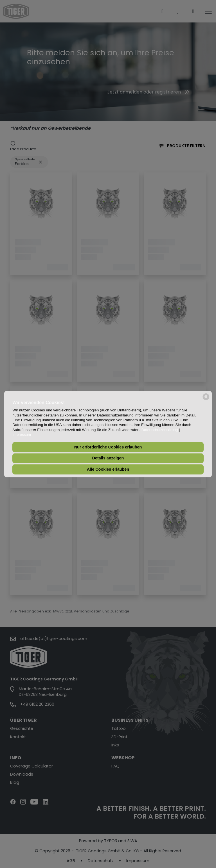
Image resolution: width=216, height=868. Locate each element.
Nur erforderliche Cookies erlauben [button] (108, 447)
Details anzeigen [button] (108, 458)
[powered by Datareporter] (206, 399)
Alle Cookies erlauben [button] (108, 469)
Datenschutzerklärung (160, 430)
